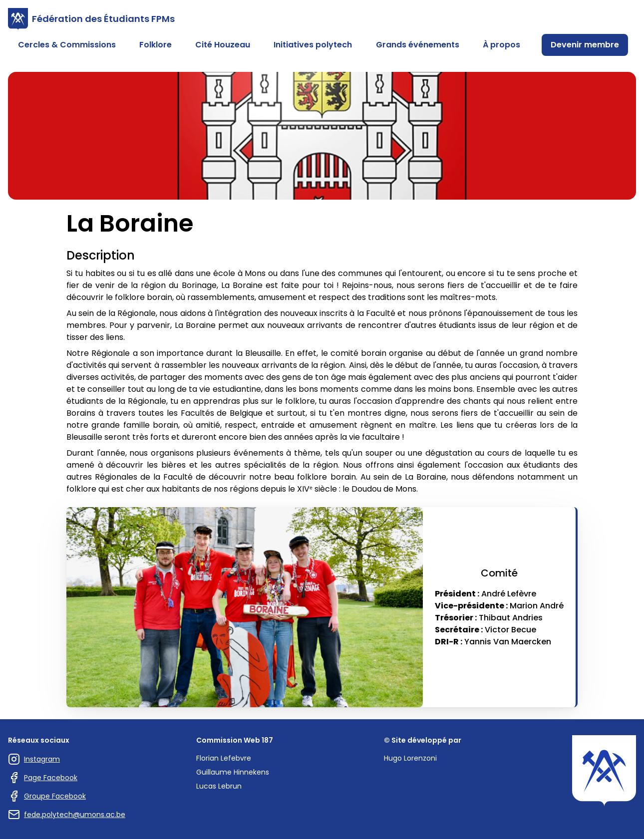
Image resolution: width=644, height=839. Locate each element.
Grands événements (418, 45)
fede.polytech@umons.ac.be (67, 815)
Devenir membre (585, 45)
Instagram (34, 759)
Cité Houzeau (223, 45)
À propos (501, 45)
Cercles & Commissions (67, 45)
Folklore (156, 45)
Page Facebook (43, 778)
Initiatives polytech (313, 45)
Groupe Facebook (47, 796)
